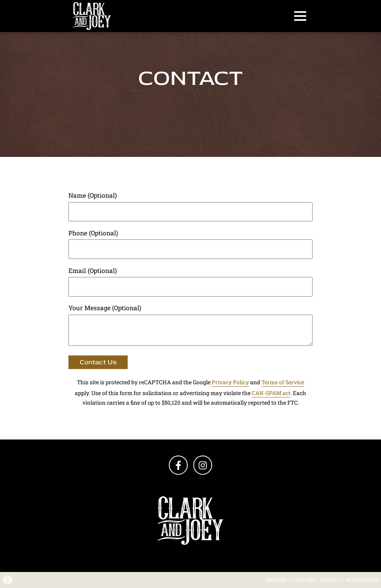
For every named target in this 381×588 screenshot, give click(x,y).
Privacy (331, 580)
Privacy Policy (230, 382)
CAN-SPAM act (271, 393)
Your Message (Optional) (105, 308)
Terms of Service (283, 382)
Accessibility (362, 580)
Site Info (276, 580)
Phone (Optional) (93, 233)
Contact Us (98, 362)
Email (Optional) (93, 271)
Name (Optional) (93, 195)
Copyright (304, 580)
